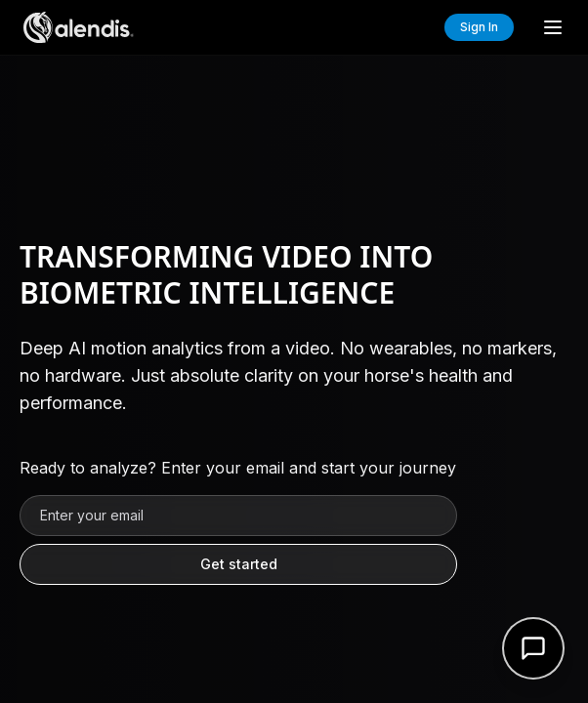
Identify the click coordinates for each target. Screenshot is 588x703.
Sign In (479, 27)
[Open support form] (533, 648)
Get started (239, 564)
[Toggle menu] (553, 27)
